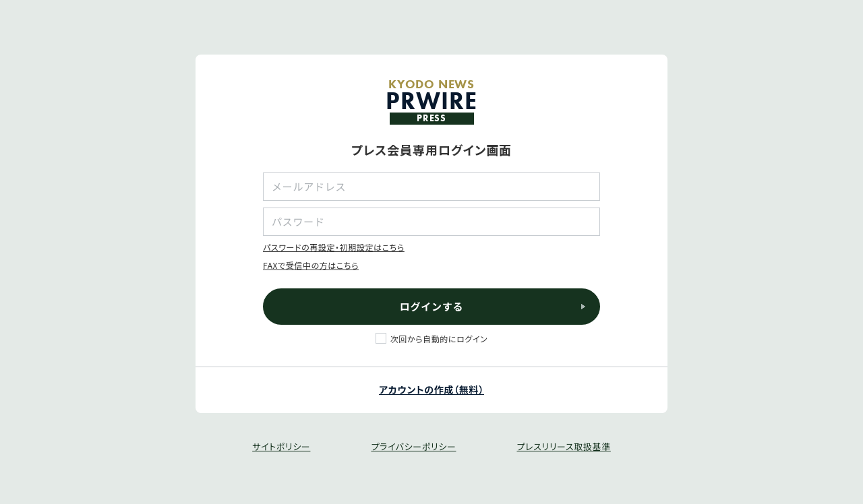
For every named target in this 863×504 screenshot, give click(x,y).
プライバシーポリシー (413, 446)
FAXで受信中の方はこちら (311, 265)
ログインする (432, 306)
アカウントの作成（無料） (431, 389)
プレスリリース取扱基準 (563, 446)
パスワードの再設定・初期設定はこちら (334, 247)
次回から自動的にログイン (439, 339)
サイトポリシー (281, 446)
